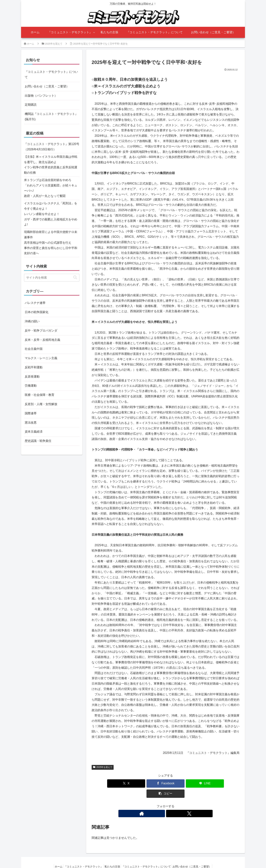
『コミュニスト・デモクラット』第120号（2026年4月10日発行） (52, 147)
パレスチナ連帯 (35, 303)
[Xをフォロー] (170, 803)
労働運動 (31, 386)
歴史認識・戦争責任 (38, 441)
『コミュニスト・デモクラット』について (51, 74)
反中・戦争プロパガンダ (41, 331)
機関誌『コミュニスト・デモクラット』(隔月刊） (51, 117)
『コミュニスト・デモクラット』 (81, 856)
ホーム (54, 856)
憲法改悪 (31, 423)
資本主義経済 (34, 432)
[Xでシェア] (128, 783)
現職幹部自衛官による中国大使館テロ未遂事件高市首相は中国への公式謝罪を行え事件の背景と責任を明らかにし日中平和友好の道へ (51, 243)
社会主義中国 (34, 349)
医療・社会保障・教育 (40, 395)
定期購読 (31, 105)
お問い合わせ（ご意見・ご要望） (47, 86)
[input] (52, 278)
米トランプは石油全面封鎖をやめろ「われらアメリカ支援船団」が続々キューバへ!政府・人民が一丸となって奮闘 (51, 188)
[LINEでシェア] (178, 783)
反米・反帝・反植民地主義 (42, 340)
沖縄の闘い (32, 321)
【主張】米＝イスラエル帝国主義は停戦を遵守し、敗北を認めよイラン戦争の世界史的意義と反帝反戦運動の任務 (51, 165)
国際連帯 (31, 413)
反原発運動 (32, 377)
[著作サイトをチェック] (161, 803)
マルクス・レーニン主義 (41, 358)
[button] (203, 783)
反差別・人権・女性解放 (41, 404)
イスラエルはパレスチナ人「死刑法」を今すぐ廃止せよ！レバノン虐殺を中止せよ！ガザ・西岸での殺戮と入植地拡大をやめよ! (51, 214)
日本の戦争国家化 (37, 312)
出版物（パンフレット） (41, 96)
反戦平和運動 (34, 367)
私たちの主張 (112, 856)
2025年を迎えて (103, 767)
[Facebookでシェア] (153, 783)
